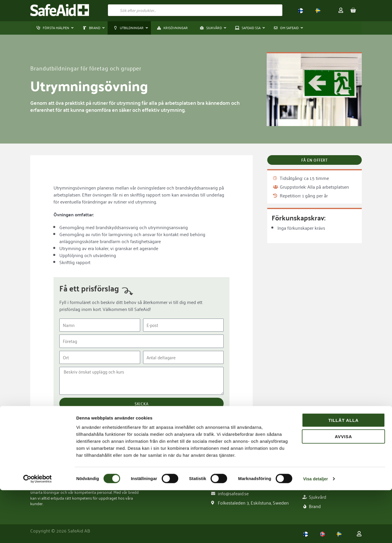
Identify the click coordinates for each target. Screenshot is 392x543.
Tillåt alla (343, 473)
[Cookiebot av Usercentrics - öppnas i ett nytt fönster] (38, 532)
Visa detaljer (316, 531)
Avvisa (343, 490)
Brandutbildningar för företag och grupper (89, 68)
